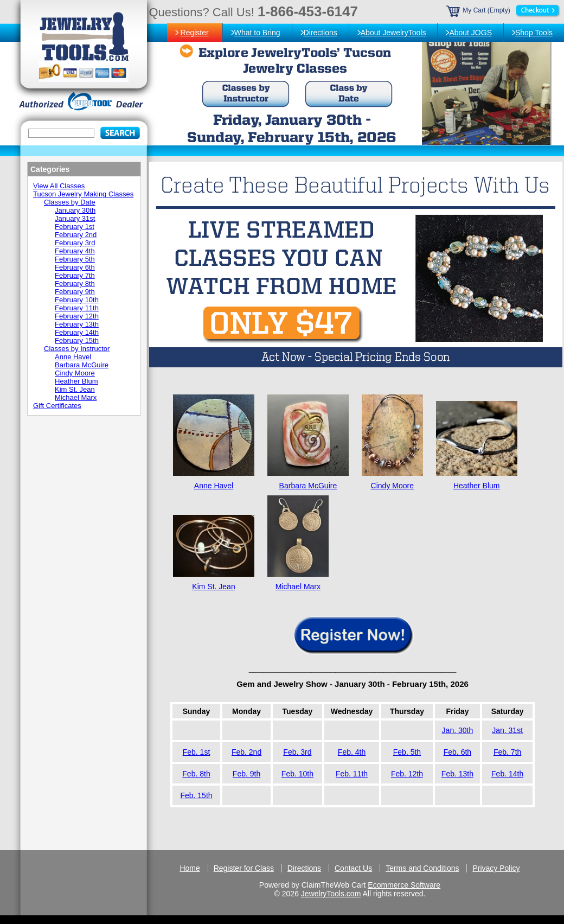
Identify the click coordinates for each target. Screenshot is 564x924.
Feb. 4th (352, 752)
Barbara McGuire (308, 486)
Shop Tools (534, 33)
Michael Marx (298, 587)
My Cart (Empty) (504, 10)
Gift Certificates (57, 406)
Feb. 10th (297, 774)
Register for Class (244, 868)
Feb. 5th (407, 752)
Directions (321, 33)
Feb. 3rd (297, 752)
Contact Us (353, 868)
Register (195, 33)
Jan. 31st (507, 730)
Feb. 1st (197, 752)
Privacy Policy (496, 868)
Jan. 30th (458, 730)
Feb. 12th (407, 774)
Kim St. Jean (213, 587)
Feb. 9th (246, 774)
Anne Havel (214, 486)
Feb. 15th (196, 795)
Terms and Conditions (422, 868)
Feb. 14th (507, 774)
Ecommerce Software (404, 885)
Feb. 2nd (246, 752)
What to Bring (257, 33)
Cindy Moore (392, 486)
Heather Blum (477, 486)
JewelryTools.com (331, 894)
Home (190, 868)
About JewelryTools (393, 33)
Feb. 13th (457, 774)
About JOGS (470, 33)
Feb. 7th (507, 752)
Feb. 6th (457, 752)
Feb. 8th (196, 774)
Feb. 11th (352, 774)
